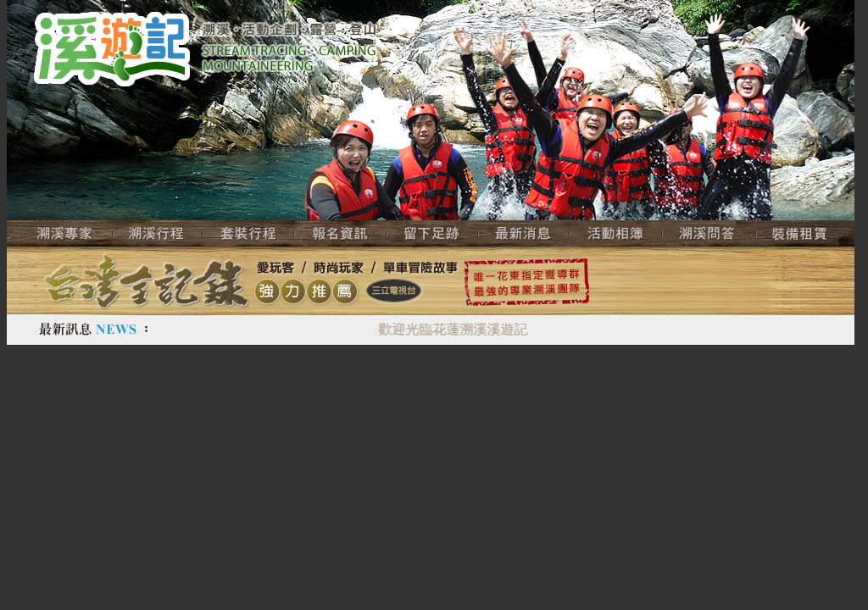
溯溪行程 (158, 233)
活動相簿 (616, 233)
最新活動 (524, 233)
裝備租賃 (805, 233)
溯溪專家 (60, 233)
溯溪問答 (709, 233)
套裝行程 (248, 233)
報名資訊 (340, 233)
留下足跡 (432, 233)
